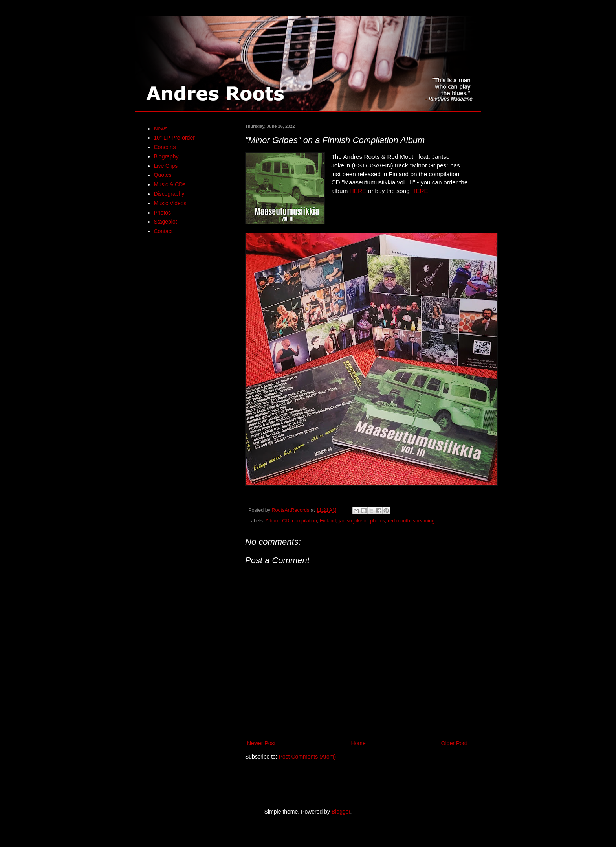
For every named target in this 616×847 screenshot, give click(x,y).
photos (378, 521)
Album (272, 521)
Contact (163, 231)
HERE (358, 191)
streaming (424, 521)
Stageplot (166, 222)
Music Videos (170, 203)
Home (358, 743)
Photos (163, 213)
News (161, 129)
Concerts (165, 147)
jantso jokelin (353, 521)
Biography (166, 156)
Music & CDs (170, 184)
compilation (304, 521)
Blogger (341, 812)
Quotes (163, 175)
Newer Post (261, 743)
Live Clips (166, 166)
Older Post (454, 743)
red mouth (399, 521)
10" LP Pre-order (174, 138)
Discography (169, 194)
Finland (328, 521)
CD (286, 521)
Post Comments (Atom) (307, 757)
